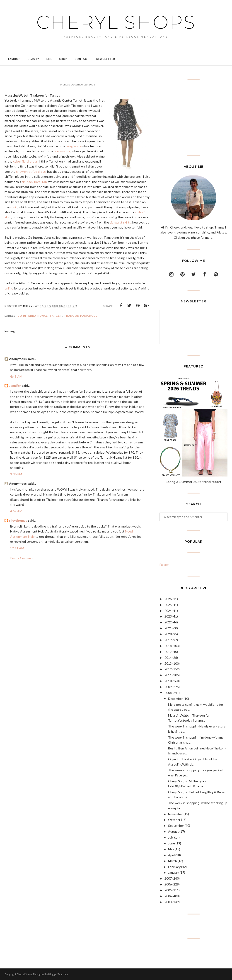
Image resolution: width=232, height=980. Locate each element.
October (174, 820)
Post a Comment (22, 558)
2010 (168, 681)
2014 (168, 658)
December (175, 699)
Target (56, 316)
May (171, 849)
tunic (14, 207)
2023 (168, 616)
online (9, 288)
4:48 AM (16, 376)
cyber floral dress (25, 161)
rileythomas (18, 520)
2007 (168, 878)
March (173, 861)
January (174, 872)
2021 (168, 628)
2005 (168, 890)
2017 (168, 652)
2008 (168, 693)
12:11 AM (17, 548)
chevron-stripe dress (31, 171)
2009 (168, 687)
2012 (168, 669)
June (172, 843)
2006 (168, 884)
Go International (33, 316)
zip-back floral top (34, 182)
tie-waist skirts (120, 222)
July (171, 837)
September (176, 826)
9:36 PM (16, 474)
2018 (168, 646)
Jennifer (15, 385)
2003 (168, 902)
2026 (168, 599)
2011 (168, 675)
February (174, 867)
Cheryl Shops (116, 22)
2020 (168, 634)
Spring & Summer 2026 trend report (193, 482)
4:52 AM (16, 511)
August (173, 831)
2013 (168, 663)
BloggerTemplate (58, 974)
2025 (168, 605)
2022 (168, 622)
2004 (168, 896)
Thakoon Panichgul (81, 316)
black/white (62, 151)
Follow (164, 565)
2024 (168, 611)
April (171, 855)
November (175, 814)
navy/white (74, 146)
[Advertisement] (193, 118)
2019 (168, 640)
